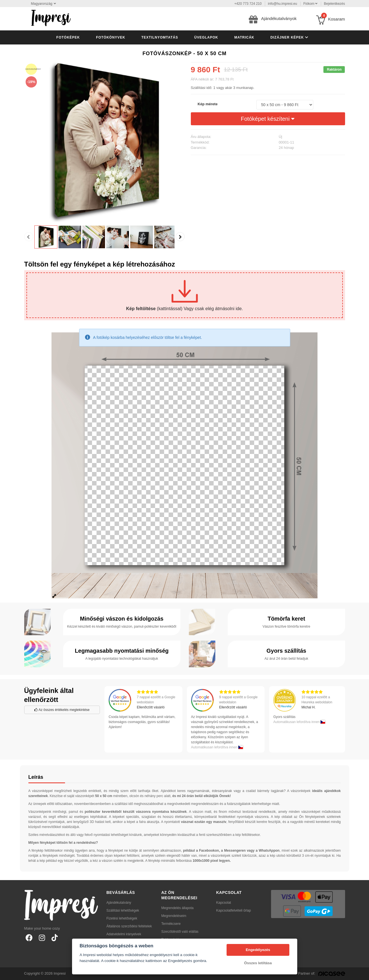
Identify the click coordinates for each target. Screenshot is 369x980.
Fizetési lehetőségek (122, 918)
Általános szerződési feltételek (129, 926)
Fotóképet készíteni (268, 119)
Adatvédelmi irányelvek (124, 934)
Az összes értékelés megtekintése (62, 710)
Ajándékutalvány (119, 903)
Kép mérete (208, 104)
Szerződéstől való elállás (180, 932)
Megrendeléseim (174, 916)
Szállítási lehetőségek (123, 910)
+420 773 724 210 (248, 4)
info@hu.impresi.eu (283, 4)
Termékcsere (171, 924)
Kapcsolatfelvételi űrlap (233, 910)
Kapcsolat (224, 903)
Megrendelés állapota (177, 908)
